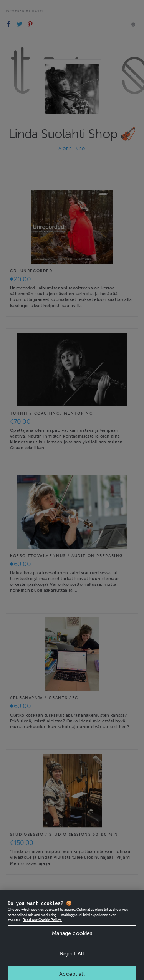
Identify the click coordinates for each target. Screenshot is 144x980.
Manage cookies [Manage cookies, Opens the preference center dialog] (72, 937)
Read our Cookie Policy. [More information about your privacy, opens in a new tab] (42, 924)
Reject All (72, 957)
